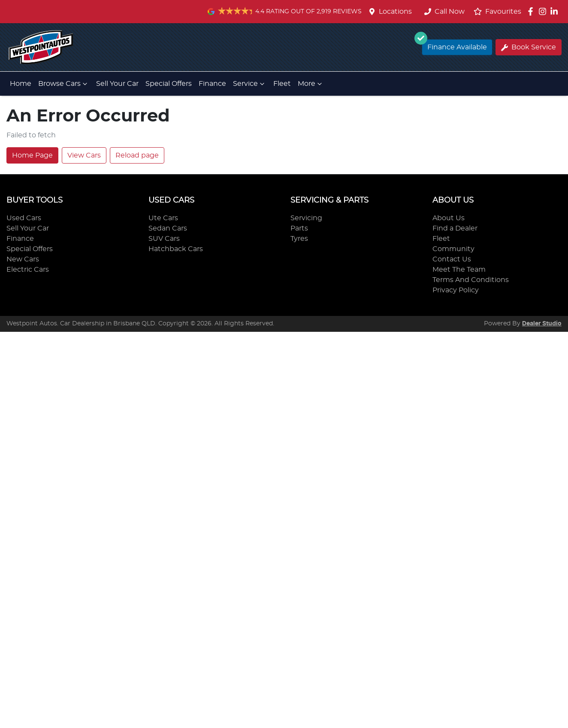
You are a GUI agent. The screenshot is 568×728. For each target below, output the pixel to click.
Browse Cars (64, 84)
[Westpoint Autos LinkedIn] (556, 11)
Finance (212, 84)
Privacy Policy (456, 290)
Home (21, 84)
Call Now (444, 12)
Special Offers (169, 84)
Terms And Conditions (471, 280)
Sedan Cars (168, 228)
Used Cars (24, 218)
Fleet (282, 84)
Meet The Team (459, 270)
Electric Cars (28, 270)
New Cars (23, 259)
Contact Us (452, 259)
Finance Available (455, 45)
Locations (395, 12)
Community (453, 249)
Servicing (306, 218)
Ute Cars (163, 218)
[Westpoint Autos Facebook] (532, 11)
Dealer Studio (542, 324)
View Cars (84, 155)
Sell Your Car (117, 84)
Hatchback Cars (176, 249)
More (311, 84)
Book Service (529, 47)
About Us (449, 218)
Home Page (32, 155)
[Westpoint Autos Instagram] (544, 11)
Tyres (299, 239)
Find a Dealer (455, 228)
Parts (299, 228)
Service (250, 84)
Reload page (137, 155)
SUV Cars (164, 239)
